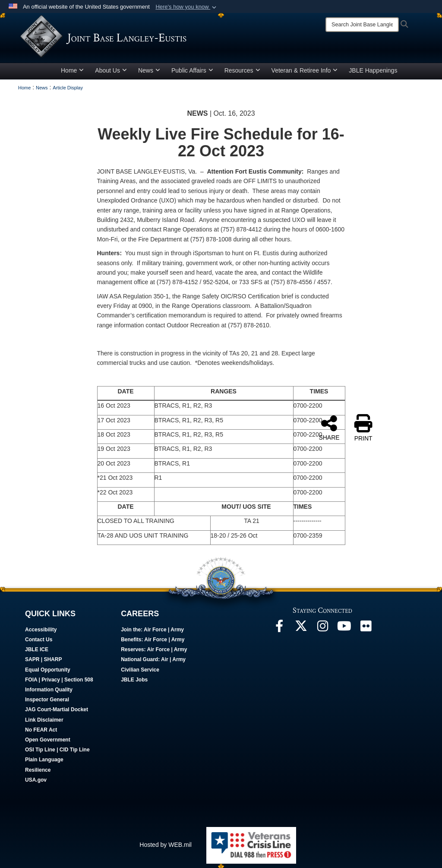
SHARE (329, 428)
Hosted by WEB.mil (166, 845)
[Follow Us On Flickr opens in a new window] (366, 628)
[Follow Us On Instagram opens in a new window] (322, 628)
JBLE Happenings (373, 70)
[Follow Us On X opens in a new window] (301, 628)
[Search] (362, 25)
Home (72, 70)
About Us (111, 70)
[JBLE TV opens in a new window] (344, 628)
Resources (242, 70)
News (149, 70)
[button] (187, 7)
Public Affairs (192, 70)
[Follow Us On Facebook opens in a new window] (279, 628)
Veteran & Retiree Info (305, 70)
